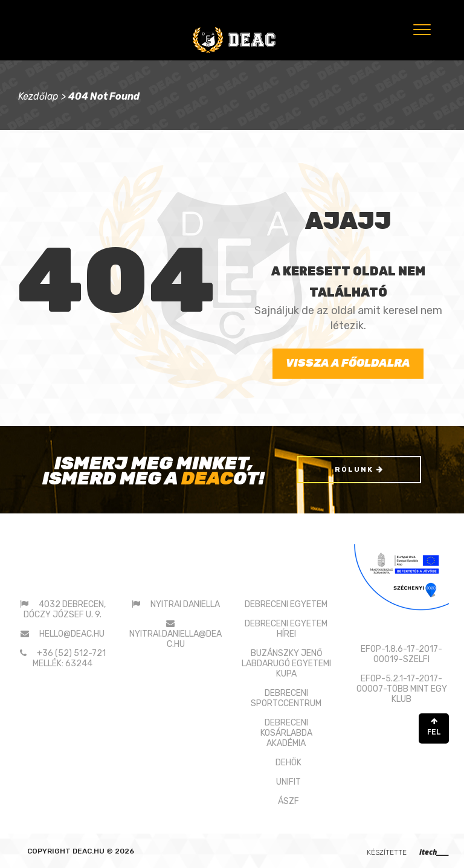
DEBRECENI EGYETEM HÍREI (286, 629)
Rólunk (359, 469)
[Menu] (421, 29)
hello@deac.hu (72, 634)
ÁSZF (288, 801)
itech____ (434, 852)
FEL (434, 727)
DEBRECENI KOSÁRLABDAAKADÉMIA (286, 733)
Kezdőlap (38, 96)
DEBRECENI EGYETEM (286, 604)
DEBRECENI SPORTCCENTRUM (286, 698)
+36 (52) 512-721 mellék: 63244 (69, 658)
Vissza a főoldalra (348, 363)
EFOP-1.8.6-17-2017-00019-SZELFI (401, 654)
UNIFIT (288, 782)
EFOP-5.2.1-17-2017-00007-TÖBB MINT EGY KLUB (402, 689)
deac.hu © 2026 (103, 851)
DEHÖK (288, 763)
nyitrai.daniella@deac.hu (176, 639)
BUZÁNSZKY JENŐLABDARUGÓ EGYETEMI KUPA (286, 664)
